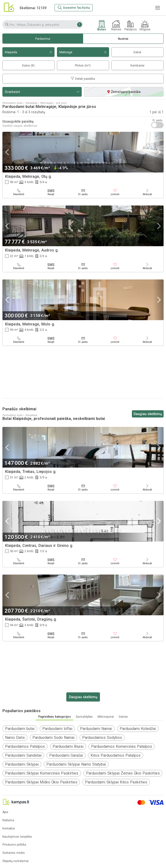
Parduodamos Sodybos (102, 738)
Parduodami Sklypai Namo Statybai (76, 764)
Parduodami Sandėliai (23, 755)
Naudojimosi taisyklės (17, 837)
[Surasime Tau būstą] (74, 8)
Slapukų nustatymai (15, 861)
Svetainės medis (14, 853)
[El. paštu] (83, 192)
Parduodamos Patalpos (25, 746)
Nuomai (123, 39)
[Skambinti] (19, 192)
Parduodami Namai (96, 729)
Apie (5, 812)
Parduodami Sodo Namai (53, 738)
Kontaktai (9, 829)
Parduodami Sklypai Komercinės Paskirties (42, 773)
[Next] (158, 152)
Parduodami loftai (57, 729)
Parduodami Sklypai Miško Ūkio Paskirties (41, 782)
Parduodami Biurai (68, 746)
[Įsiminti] (115, 192)
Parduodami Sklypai (22, 764)
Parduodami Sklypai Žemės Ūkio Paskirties (123, 773)
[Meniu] (158, 8)
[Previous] (8, 152)
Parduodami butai (20, 729)
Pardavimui (43, 39)
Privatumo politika (14, 845)
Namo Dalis (15, 738)
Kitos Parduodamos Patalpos (116, 755)
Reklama (8, 820)
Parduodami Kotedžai (138, 729)
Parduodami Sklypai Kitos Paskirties (116, 782)
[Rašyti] (51, 192)
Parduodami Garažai (66, 755)
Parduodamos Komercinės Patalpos (122, 746)
